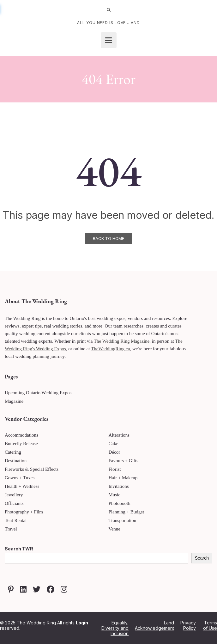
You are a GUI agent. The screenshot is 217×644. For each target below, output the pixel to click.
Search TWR (19, 549)
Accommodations (21, 435)
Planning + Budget (127, 512)
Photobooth (120, 503)
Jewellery (14, 495)
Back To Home (108, 238)
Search (202, 558)
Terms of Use (210, 625)
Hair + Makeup (123, 478)
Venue (115, 529)
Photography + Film (24, 512)
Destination (16, 461)
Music (115, 495)
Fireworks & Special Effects (32, 469)
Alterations (119, 435)
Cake (114, 444)
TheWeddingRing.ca (110, 349)
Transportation (123, 520)
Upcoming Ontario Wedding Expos (38, 393)
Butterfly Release (21, 444)
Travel (11, 529)
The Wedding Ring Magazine (122, 341)
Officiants (14, 503)
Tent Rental (16, 520)
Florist (115, 469)
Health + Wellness (22, 486)
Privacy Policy (188, 625)
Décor (115, 452)
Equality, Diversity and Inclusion (115, 628)
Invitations (119, 486)
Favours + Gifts (124, 461)
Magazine (14, 401)
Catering (13, 452)
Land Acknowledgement (154, 625)
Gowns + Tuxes (20, 478)
